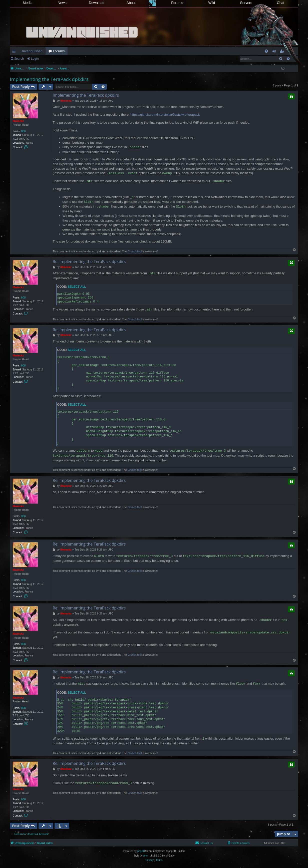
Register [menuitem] (283, 52)
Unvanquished (32, 51)
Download (97, 3)
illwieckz (18, 121)
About (131, 3)
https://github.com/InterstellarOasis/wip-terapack (165, 115)
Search (19, 59)
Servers (246, 3)
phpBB (141, 851)
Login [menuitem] (275, 52)
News (62, 3)
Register (52, 59)
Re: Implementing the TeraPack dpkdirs (89, 262)
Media (28, 3)
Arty (145, 856)
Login (35, 59)
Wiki (212, 3)
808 (23, 131)
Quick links (15, 52)
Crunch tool (135, 251)
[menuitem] (266, 51)
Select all (77, 287)
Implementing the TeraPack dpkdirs (49, 79)
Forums (177, 3)
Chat (281, 3)
